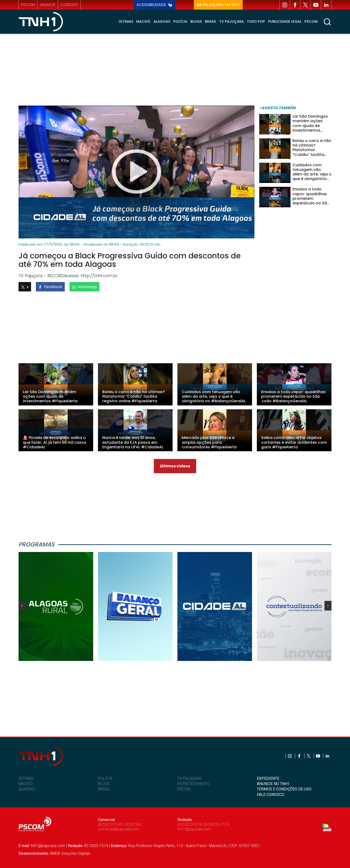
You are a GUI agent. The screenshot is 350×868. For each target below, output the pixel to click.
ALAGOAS (27, 789)
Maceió (143, 21)
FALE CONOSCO (271, 795)
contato (69, 5)
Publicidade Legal (285, 21)
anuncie (48, 5)
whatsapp (84, 287)
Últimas (126, 21)
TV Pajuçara (232, 21)
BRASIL (104, 789)
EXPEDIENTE (268, 778)
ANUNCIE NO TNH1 (273, 784)
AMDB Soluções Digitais (70, 853)
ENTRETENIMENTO (194, 784)
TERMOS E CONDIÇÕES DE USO (284, 789)
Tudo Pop (256, 21)
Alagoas (162, 21)
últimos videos (175, 466)
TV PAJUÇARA (189, 778)
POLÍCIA (105, 778)
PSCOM (184, 789)
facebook (50, 287)
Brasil (211, 21)
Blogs (196, 21)
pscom (28, 5)
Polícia (180, 21)
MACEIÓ (26, 784)
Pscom (311, 21)
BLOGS (104, 784)
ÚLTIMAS (26, 778)
